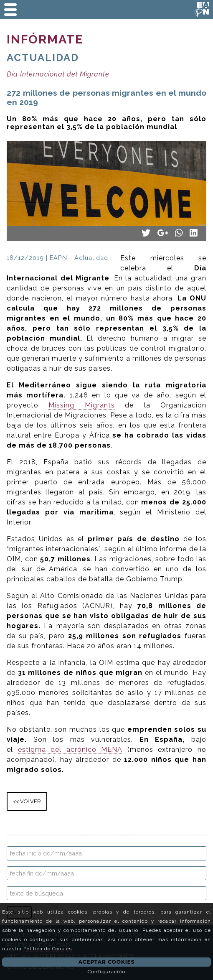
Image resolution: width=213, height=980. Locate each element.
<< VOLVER (27, 801)
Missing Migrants (81, 405)
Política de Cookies (48, 949)
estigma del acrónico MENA (70, 750)
